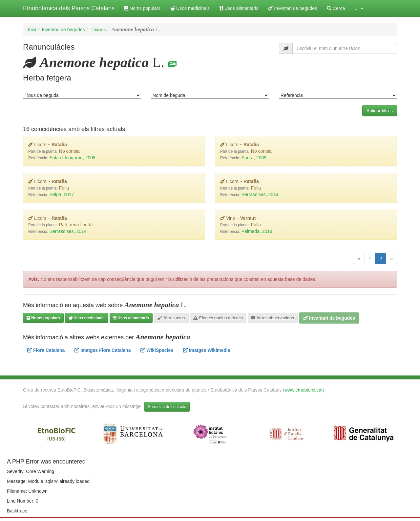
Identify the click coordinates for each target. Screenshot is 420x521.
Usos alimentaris (239, 8)
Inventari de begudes (293, 8)
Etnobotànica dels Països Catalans (69, 8)
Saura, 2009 (254, 158)
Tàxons (98, 30)
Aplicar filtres (380, 111)
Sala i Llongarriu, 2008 (73, 158)
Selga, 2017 (62, 194)
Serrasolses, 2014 (260, 194)
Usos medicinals (190, 8)
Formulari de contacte (167, 407)
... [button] (359, 8)
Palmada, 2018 (257, 231)
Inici (32, 30)
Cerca (336, 8)
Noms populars (142, 8)
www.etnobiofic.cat (304, 390)
